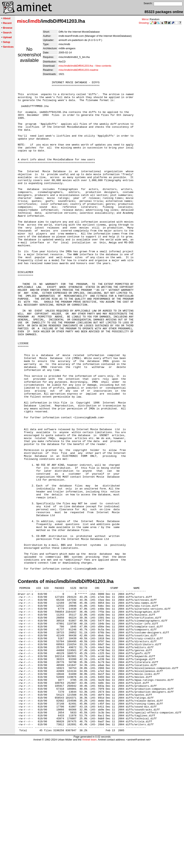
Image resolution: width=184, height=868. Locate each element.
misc (22, 21)
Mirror (145, 19)
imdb (35, 21)
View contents (103, 66)
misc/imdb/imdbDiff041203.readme (78, 70)
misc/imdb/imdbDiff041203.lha (76, 66)
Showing (144, 23)
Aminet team (89, 867)
